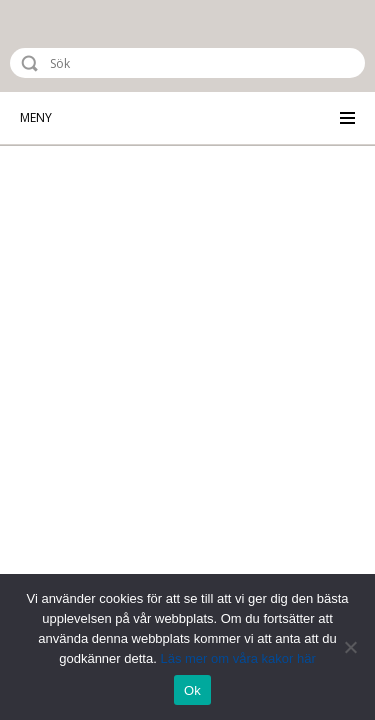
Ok (192, 690)
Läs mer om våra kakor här (237, 658)
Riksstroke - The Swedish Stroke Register (97, 46)
